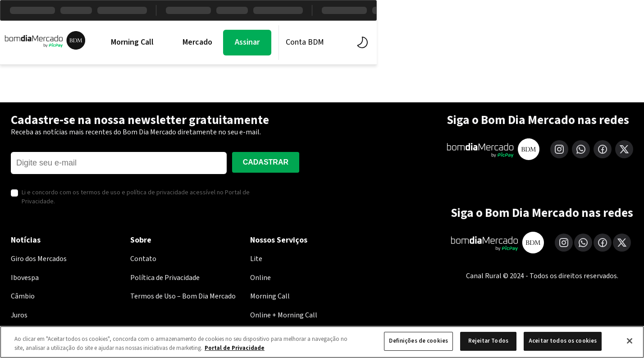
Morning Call (177, 42)
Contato (143, 259)
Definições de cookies (418, 341)
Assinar (469, 42)
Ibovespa (25, 278)
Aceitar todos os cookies (563, 341)
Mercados (244, 42)
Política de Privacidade (165, 278)
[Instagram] (559, 149)
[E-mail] (119, 163)
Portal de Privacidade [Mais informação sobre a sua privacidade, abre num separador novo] (235, 348)
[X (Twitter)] (624, 149)
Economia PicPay (391, 42)
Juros (19, 315)
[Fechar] (630, 341)
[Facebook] (603, 149)
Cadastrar (266, 162)
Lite (256, 259)
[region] (322, 342)
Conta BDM (527, 42)
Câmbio (23, 296)
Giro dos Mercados (39, 259)
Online (260, 278)
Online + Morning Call (284, 315)
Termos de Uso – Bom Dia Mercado (183, 296)
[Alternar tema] (582, 42)
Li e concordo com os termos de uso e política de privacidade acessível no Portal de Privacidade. (136, 197)
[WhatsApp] (581, 149)
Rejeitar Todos (488, 341)
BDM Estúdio (311, 42)
